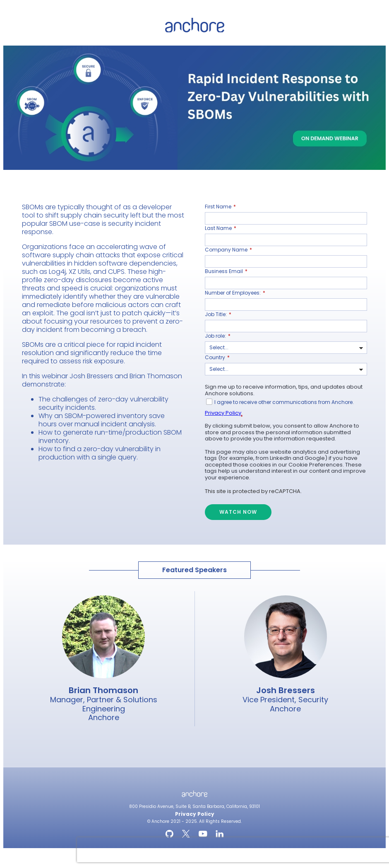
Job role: (218, 336)
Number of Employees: (235, 293)
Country (217, 358)
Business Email (226, 271)
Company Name (228, 250)
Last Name (221, 228)
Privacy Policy (223, 413)
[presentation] (130, 850)
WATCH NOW (238, 512)
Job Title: (218, 314)
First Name (220, 207)
